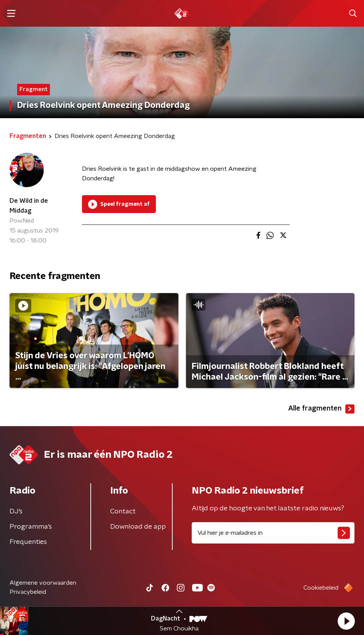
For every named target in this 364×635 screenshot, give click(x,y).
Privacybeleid (28, 592)
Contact (123, 512)
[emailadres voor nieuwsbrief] (273, 533)
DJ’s (16, 512)
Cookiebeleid (321, 588)
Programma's (31, 527)
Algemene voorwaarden (43, 583)
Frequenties (28, 542)
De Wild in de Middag (29, 206)
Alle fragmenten (321, 409)
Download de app (138, 527)
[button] (346, 621)
